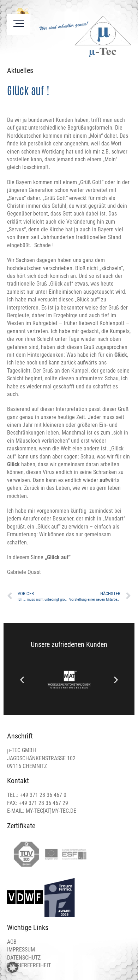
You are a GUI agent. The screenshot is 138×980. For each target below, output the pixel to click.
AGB (12, 942)
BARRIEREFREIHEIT (29, 965)
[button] (22, 680)
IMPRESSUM (21, 950)
